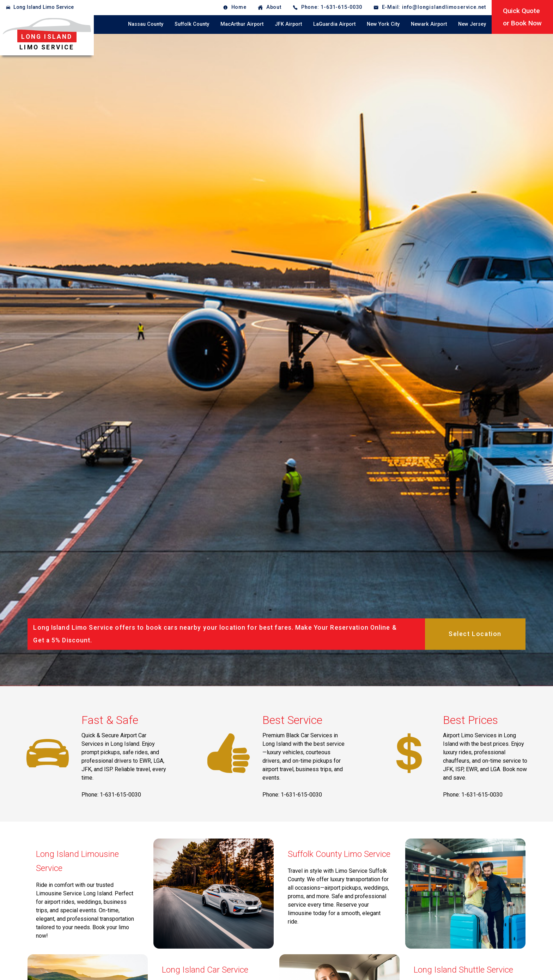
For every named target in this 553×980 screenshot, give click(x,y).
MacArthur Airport (242, 24)
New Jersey (472, 24)
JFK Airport (288, 24)
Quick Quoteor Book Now (522, 17)
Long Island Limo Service (44, 7)
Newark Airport (429, 24)
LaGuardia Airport (334, 24)
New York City (383, 24)
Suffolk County (192, 24)
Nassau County (146, 24)
